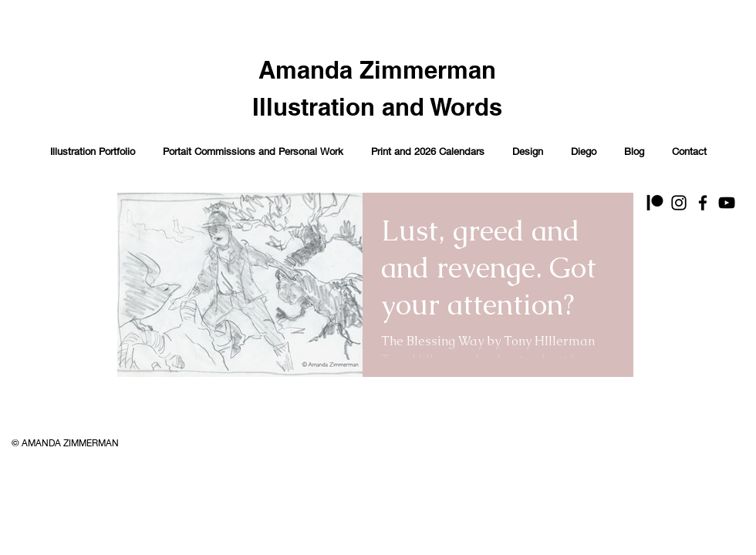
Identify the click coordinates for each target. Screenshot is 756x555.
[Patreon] (655, 203)
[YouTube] (727, 203)
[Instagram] (679, 203)
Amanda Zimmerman (377, 70)
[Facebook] (703, 203)
